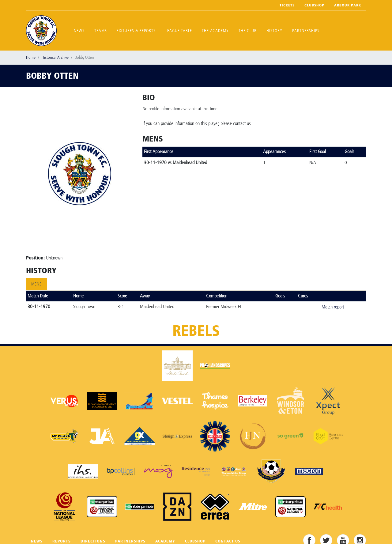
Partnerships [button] (306, 31)
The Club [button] (248, 31)
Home (31, 57)
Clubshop (314, 5)
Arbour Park (348, 5)
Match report (333, 307)
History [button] (274, 31)
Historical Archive (55, 57)
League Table (179, 31)
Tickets (287, 5)
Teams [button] (101, 31)
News (79, 31)
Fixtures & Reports (136, 31)
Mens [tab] (36, 284)
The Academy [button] (215, 31)
